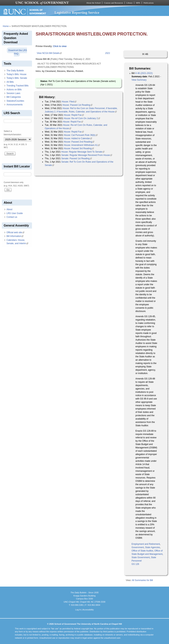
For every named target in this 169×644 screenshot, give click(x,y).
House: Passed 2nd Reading (79, 142)
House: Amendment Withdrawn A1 (82, 145)
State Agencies (152, 547)
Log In (78, 610)
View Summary (139, 80)
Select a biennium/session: (13, 133)
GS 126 (135, 564)
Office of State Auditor (142, 551)
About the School (93, 3)
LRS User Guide (15, 213)
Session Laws (13, 93)
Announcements (15, 105)
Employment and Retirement (146, 544)
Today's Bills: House (16, 74)
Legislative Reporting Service (77, 13)
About (9, 209)
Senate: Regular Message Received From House (87, 155)
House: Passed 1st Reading (77, 105)
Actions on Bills (14, 90)
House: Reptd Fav (74, 115)
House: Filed (69, 102)
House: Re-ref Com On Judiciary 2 (82, 118)
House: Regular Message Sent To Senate (83, 152)
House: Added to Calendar (78, 138)
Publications (149, 3)
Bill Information (15, 236)
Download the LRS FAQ (18, 52)
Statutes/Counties (15, 101)
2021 (108, 53)
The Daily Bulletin (15, 71)
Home (6, 26)
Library (129, 3)
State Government (141, 557)
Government (138, 547)
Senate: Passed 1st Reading (77, 158)
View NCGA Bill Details (49, 53)
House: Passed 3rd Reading (79, 148)
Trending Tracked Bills (17, 86)
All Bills (10, 82)
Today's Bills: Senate (17, 78)
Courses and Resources (113, 3)
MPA (138, 3)
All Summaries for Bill (142, 580)
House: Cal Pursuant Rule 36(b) (81, 135)
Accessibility (88, 610)
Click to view (60, 46)
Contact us (12, 217)
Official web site (15, 232)
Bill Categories (14, 97)
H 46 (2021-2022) (144, 73)
